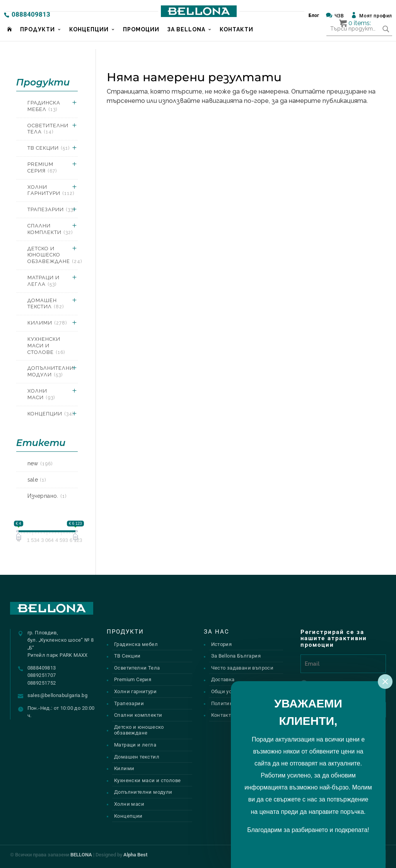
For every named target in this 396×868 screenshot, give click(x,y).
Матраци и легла (44, 281)
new (40, 463)
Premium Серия (42, 167)
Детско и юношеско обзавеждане (55, 255)
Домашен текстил (46, 304)
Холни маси (41, 394)
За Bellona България (236, 656)
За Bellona (186, 38)
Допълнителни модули (51, 371)
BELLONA (81, 855)
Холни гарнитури (51, 190)
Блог (314, 15)
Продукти (38, 38)
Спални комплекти (50, 229)
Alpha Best (135, 855)
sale (37, 480)
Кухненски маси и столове (46, 346)
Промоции (141, 38)
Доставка (223, 679)
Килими (47, 323)
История (222, 644)
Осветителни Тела (48, 129)
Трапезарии (51, 209)
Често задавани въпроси (242, 668)
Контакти (236, 38)
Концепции (89, 38)
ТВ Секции (49, 148)
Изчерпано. (47, 496)
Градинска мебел (44, 106)
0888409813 (31, 14)
